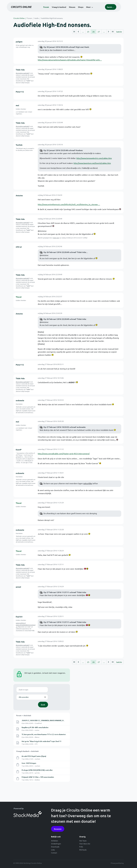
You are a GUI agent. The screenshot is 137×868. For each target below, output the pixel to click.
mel (17, 105)
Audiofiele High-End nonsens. (52, 18)
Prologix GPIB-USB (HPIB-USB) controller (37, 770)
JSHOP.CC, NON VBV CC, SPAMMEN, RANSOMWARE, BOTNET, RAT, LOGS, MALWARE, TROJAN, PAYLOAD (62, 720)
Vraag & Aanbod (64, 8)
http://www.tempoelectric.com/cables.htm (94, 158)
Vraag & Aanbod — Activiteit (27, 751)
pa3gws (19, 42)
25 (88, 32)
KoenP (19, 450)
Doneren (58, 829)
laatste (119, 32)
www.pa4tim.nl (21, 623)
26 (93, 32)
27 (99, 32)
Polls (81, 847)
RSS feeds (83, 850)
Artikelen (55, 841)
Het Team (83, 841)
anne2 (18, 587)
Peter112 (20, 92)
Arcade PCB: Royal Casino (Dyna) (34, 756)
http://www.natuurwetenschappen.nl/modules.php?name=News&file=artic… (70, 60)
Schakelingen (56, 844)
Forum (51, 8)
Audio (37, 18)
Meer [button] (93, 8)
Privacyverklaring (117, 863)
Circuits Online (19, 18)
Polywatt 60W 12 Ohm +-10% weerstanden (38, 777)
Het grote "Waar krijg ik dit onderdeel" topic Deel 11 (41, 741)
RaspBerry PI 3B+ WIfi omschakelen (35, 727)
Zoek (43, 705)
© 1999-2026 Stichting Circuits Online (28, 863)
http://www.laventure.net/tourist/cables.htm (92, 163)
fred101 (19, 617)
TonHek (19, 145)
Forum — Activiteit (24, 715)
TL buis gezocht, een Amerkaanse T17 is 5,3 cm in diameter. (44, 734)
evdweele (20, 400)
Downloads (55, 847)
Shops (85, 8)
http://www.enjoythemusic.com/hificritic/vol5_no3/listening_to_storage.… (69, 204)
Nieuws (77, 8)
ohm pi (19, 247)
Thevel (19, 297)
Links (53, 850)
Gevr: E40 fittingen (29, 763)
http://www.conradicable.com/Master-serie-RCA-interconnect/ (64, 454)
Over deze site (85, 844)
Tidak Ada (20, 70)
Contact (54, 853)
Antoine (19, 195)
